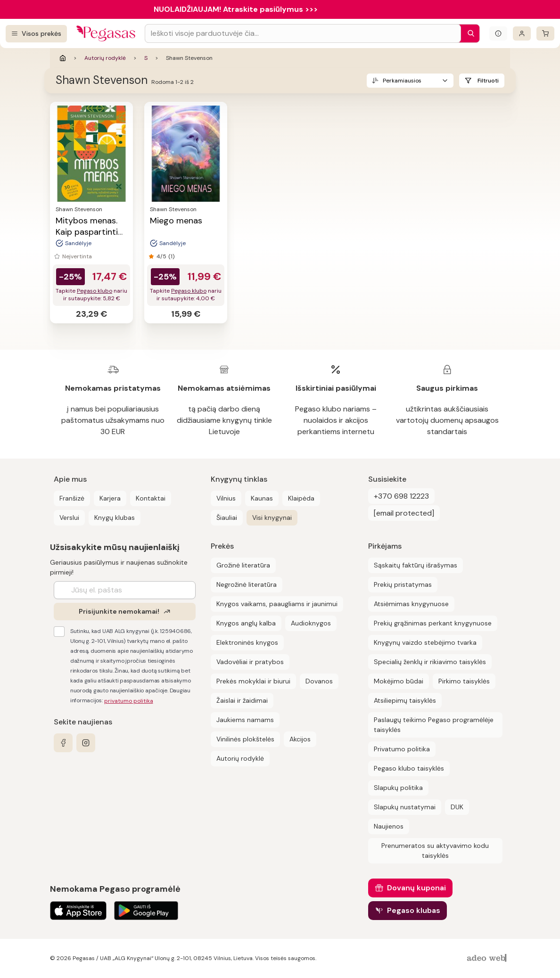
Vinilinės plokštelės (245, 739)
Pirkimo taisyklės (464, 681)
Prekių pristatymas (403, 584)
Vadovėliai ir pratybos (250, 662)
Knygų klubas (115, 518)
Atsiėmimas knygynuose (411, 604)
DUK (457, 807)
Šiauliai (227, 518)
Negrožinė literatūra (247, 584)
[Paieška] (469, 33)
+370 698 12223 (401, 496)
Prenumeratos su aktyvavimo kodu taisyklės (435, 851)
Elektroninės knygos (247, 642)
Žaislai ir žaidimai (242, 700)
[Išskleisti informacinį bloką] (498, 33)
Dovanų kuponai (416, 888)
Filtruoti (488, 81)
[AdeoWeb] (488, 958)
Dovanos (319, 681)
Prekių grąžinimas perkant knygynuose (433, 623)
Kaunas (262, 498)
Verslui (69, 518)
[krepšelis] (545, 33)
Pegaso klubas (414, 910)
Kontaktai (151, 498)
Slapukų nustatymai (405, 807)
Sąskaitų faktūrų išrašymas (416, 565)
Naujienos (389, 826)
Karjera (110, 498)
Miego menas (176, 221)
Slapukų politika (398, 788)
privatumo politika (129, 701)
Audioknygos (311, 623)
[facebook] (63, 743)
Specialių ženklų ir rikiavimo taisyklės (430, 662)
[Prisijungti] (522, 33)
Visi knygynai (272, 518)
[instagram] (86, 743)
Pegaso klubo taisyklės (409, 768)
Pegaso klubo (95, 291)
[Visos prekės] (36, 34)
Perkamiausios (402, 81)
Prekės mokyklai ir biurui (253, 681)
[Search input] (303, 33)
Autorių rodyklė (105, 58)
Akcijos (300, 739)
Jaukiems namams (245, 720)
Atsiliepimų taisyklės (405, 700)
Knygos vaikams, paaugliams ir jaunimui (277, 604)
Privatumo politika (402, 749)
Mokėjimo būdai (399, 681)
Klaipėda (301, 498)
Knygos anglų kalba (246, 623)
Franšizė (72, 498)
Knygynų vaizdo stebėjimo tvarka (425, 642)
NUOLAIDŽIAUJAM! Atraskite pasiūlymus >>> (236, 9)
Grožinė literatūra (243, 565)
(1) (171, 256)
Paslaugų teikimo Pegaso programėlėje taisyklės (434, 725)
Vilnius (226, 498)
